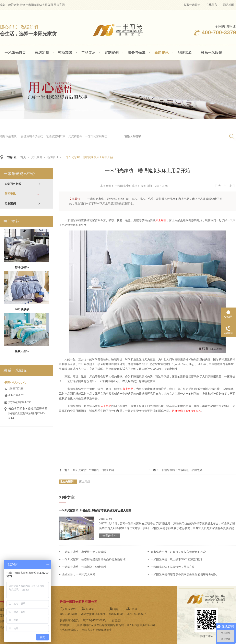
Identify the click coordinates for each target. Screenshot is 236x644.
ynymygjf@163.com (20, 402)
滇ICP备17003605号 (95, 620)
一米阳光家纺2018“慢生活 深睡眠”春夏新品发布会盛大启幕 (95, 511)
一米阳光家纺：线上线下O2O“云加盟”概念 (177, 559)
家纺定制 (42, 53)
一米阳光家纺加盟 (96, 136)
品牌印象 (185, 53)
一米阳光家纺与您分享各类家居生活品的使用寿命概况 (184, 574)
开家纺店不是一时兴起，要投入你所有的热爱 (178, 552)
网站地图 (229, 5)
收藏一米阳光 (192, 5)
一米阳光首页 (15, 53)
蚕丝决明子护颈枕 (32, 136)
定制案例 (112, 53)
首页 (23, 157)
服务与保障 (136, 53)
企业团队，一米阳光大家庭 (79, 574)
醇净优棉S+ (22, 267)
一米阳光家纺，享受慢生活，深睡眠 (84, 552)
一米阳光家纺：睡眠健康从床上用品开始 (88, 157)
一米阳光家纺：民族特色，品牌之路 (181, 470)
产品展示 (88, 53)
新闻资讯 (161, 53)
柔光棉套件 (75, 136)
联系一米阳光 (211, 53)
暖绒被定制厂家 (56, 136)
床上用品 (161, 220)
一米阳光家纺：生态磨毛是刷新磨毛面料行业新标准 (94, 559)
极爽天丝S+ (22, 351)
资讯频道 (37, 157)
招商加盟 (65, 53)
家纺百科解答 (13, 184)
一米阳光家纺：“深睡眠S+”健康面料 (92, 470)
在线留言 (212, 5)
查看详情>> (110, 536)
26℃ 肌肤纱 (22, 309)
